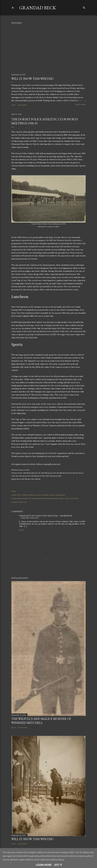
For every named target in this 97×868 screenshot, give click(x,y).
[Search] (84, 7)
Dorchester (45, 495)
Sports (61, 498)
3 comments (22, 105)
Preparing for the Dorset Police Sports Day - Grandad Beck (46, 516)
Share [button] (13, 105)
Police (47, 498)
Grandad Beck (37, 8)
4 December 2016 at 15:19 (29, 518)
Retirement (54, 498)
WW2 (76, 498)
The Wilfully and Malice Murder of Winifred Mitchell (41, 721)
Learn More (44, 865)
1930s (19, 495)
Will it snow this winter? (33, 79)
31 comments (23, 727)
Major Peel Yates (38, 498)
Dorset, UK (23, 502)
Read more (81, 104)
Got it (58, 865)
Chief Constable (28, 495)
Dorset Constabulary (57, 495)
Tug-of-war (69, 498)
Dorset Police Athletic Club (21, 498)
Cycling (37, 495)
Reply (22, 530)
